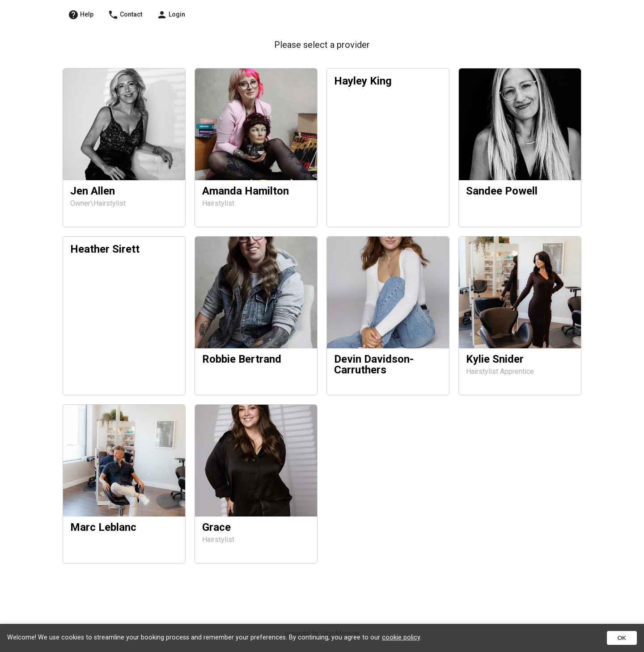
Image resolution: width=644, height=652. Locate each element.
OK (622, 638)
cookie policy (401, 637)
